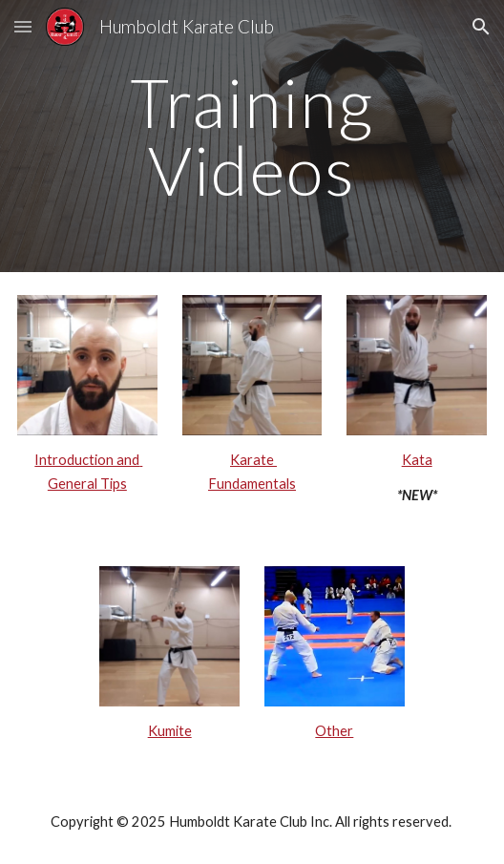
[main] (252, 136)
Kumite (170, 731)
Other (334, 731)
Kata (417, 460)
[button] (23, 26)
